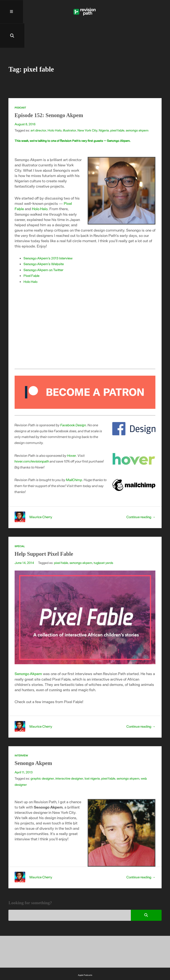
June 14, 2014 (24, 539)
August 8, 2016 (25, 101)
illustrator (69, 107)
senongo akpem (136, 107)
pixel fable (117, 107)
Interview (21, 732)
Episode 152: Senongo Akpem (50, 92)
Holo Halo (54, 107)
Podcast (20, 84)
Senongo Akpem (28, 650)
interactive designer (69, 754)
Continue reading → (140, 493)
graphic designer (42, 754)
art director (38, 107)
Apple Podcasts (85, 951)
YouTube (85, 962)
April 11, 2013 (23, 748)
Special (20, 522)
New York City (87, 107)
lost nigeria (92, 754)
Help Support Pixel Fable (45, 530)
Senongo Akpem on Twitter (44, 246)
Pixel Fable (32, 252)
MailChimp (75, 456)
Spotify (85, 957)
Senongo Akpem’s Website (44, 240)
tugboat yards (103, 539)
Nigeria (103, 107)
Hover (72, 432)
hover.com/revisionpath (33, 437)
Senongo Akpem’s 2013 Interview (48, 234)
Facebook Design (73, 401)
